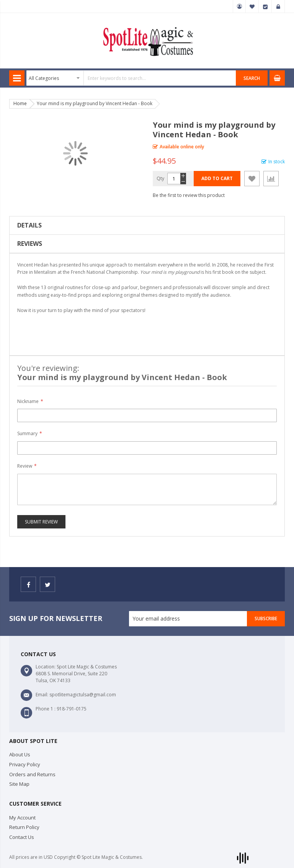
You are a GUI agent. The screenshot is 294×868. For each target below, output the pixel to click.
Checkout (265, 7)
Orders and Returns (32, 774)
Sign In (278, 7)
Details (29, 225)
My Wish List (252, 7)
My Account (239, 7)
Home (20, 103)
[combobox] (131, 78)
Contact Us (22, 837)
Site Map (19, 784)
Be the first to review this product (189, 195)
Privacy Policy (25, 764)
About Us (20, 754)
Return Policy (24, 827)
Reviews (30, 244)
